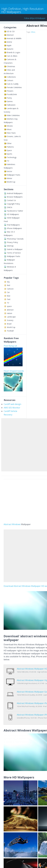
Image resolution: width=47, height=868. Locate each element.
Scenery (10, 320)
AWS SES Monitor (12, 408)
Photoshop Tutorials (15, 239)
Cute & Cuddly (13, 84)
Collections (11, 77)
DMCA (10, 207)
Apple (9, 45)
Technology (12, 157)
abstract (10, 310)
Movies (10, 126)
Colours (10, 80)
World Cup (11, 182)
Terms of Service (14, 253)
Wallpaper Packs (14, 175)
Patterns (10, 147)
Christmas (11, 66)
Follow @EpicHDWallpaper (35, 18)
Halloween (11, 105)
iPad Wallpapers (13, 225)
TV (8, 161)
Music (9, 129)
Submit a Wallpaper (15, 249)
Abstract (10, 35)
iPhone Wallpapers (14, 228)
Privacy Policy (12, 242)
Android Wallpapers (15, 193)
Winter (10, 178)
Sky (8, 282)
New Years (11, 133)
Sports (10, 154)
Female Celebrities (14, 87)
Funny (9, 98)
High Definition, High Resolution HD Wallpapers (22, 10)
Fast (9, 299)
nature (10, 313)
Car (8, 292)
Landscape (11, 317)
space (9, 306)
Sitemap (10, 246)
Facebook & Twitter (15, 211)
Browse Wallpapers (15, 197)
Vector (10, 171)
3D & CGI (11, 31)
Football (10, 331)
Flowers (10, 91)
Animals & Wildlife (14, 38)
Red (8, 285)
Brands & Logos (14, 52)
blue (9, 296)
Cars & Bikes (12, 56)
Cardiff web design (12, 404)
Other (9, 143)
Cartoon (10, 289)
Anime (9, 42)
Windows (16, 524)
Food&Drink (12, 94)
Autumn (10, 49)
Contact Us (11, 200)
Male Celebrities (13, 115)
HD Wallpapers (13, 214)
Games (10, 101)
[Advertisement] (23, 444)
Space (9, 150)
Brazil (9, 324)
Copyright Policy (13, 204)
